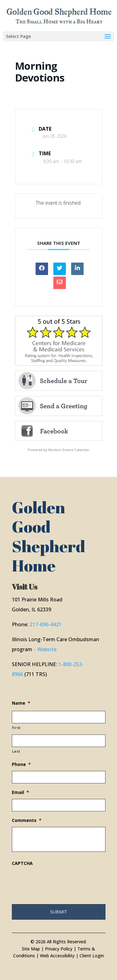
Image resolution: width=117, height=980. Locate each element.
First (16, 728)
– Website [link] (45, 649)
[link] (59, 15)
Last (16, 751)
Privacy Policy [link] (59, 949)
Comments (27, 820)
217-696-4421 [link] (46, 624)
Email (20, 792)
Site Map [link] (31, 949)
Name (21, 703)
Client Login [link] (92, 956)
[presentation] (59, 882)
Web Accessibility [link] (57, 956)
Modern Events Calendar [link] (69, 450)
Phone (21, 764)
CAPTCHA (22, 863)
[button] (58, 36)
